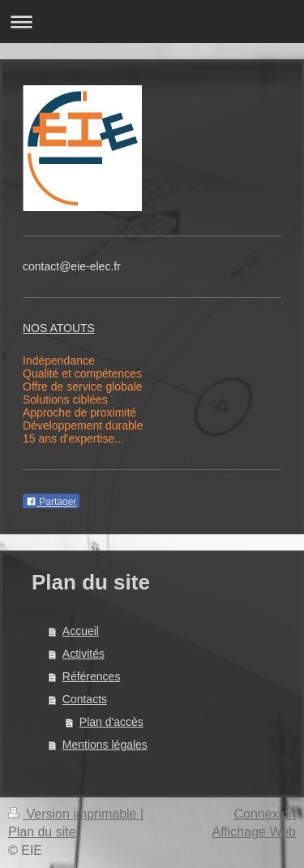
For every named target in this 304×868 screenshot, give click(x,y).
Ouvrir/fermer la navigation (152, 22)
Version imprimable (74, 814)
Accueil (81, 631)
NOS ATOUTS (59, 328)
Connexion (265, 814)
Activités (83, 654)
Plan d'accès (111, 722)
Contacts (85, 699)
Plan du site (42, 832)
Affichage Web (254, 832)
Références (92, 676)
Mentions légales (105, 745)
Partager (51, 502)
